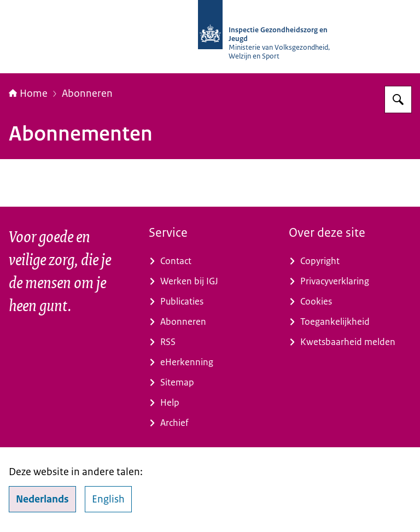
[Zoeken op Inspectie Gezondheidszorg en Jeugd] (398, 100)
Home (28, 93)
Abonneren (87, 93)
